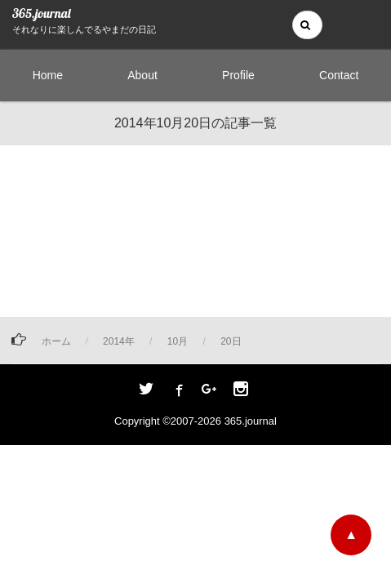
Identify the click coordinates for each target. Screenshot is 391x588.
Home (48, 75)
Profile (238, 75)
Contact (339, 75)
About (142, 75)
